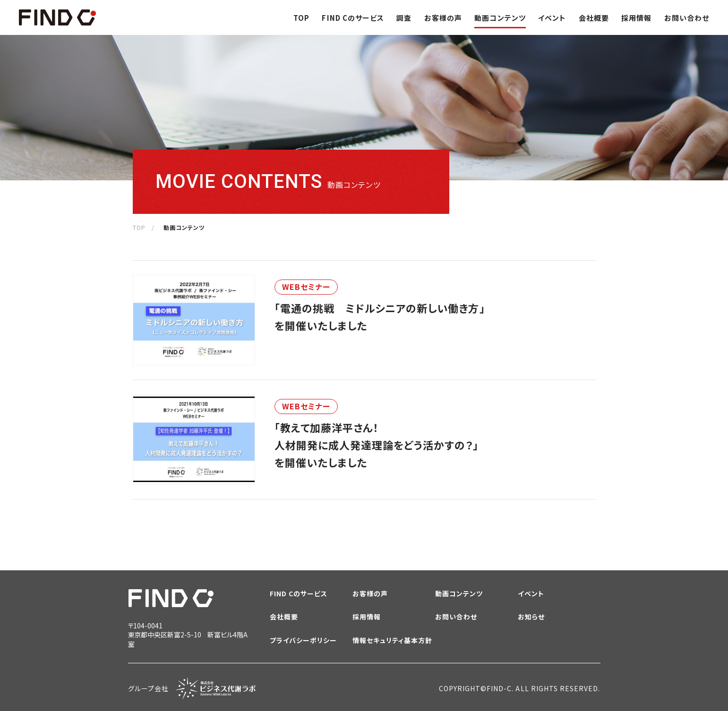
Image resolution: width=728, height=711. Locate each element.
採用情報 (636, 18)
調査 (404, 18)
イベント (552, 18)
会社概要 (594, 18)
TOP (301, 18)
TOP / (144, 227)
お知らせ (531, 617)
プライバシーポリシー (304, 640)
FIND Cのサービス (353, 18)
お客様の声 (443, 18)
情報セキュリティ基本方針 (393, 640)
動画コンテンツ (500, 18)
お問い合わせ (687, 18)
